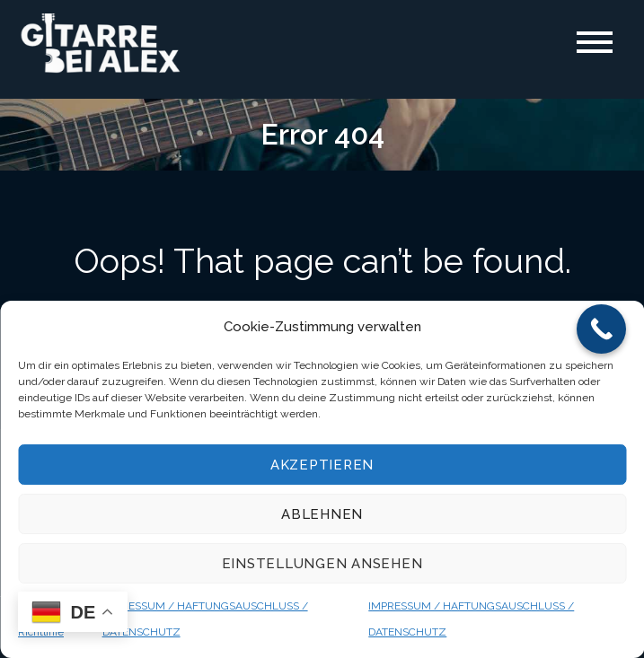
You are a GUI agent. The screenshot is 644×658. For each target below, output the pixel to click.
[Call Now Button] (601, 329)
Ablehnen (322, 514)
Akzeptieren (322, 465)
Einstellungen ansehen (322, 564)
